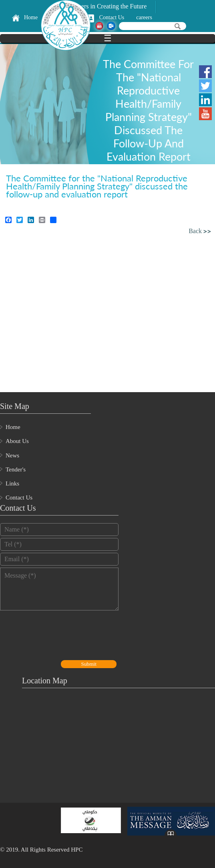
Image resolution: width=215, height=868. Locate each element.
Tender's (16, 469)
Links (12, 483)
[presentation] (61, 636)
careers (144, 17)
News (12, 455)
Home (31, 17)
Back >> (200, 232)
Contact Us (112, 17)
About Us (17, 441)
